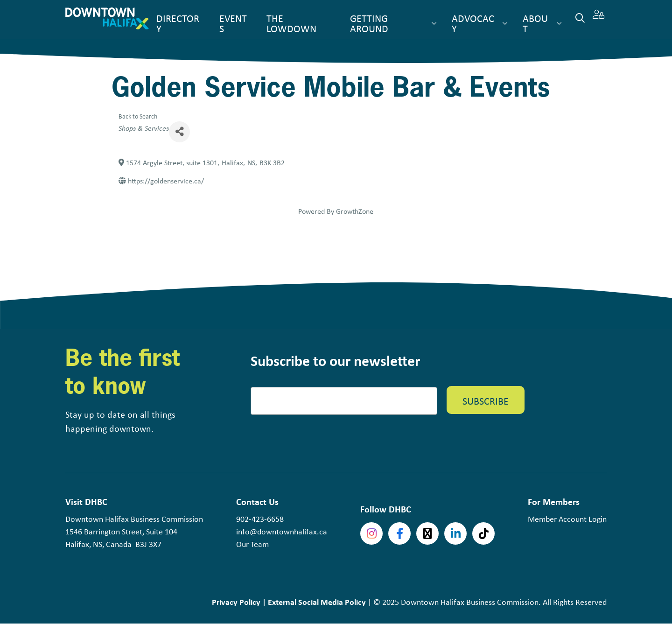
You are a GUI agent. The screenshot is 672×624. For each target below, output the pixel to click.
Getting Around (369, 23)
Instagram (371, 533)
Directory (178, 23)
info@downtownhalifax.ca (282, 532)
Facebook (399, 533)
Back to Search (138, 116)
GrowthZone (355, 211)
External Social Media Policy (317, 602)
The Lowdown (291, 23)
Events (233, 23)
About (535, 23)
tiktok (483, 533)
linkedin (455, 533)
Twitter (427, 533)
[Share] (179, 132)
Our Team (252, 544)
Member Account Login (567, 519)
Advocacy (473, 23)
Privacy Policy (236, 602)
